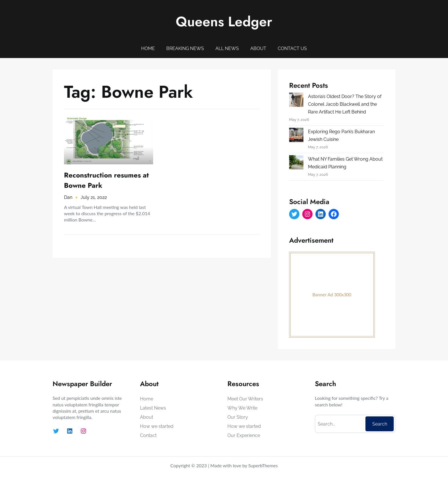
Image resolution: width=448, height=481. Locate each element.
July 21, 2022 (94, 197)
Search (380, 424)
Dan (68, 197)
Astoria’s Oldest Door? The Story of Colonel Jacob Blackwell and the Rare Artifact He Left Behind (345, 104)
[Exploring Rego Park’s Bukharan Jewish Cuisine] (296, 136)
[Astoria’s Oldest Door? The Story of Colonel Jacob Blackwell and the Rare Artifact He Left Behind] (296, 101)
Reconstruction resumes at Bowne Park (106, 180)
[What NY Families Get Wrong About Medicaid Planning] (296, 163)
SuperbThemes (263, 465)
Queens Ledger (224, 22)
